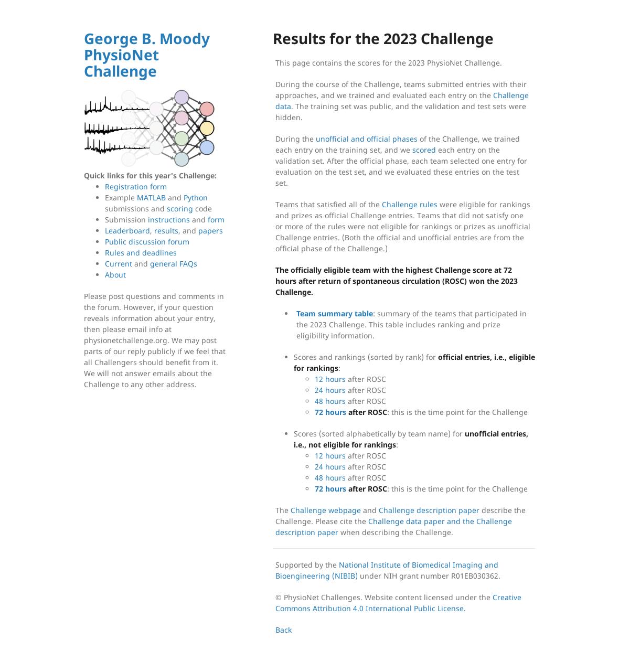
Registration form (136, 186)
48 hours (330, 401)
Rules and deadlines (141, 253)
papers (211, 231)
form (216, 220)
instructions (169, 220)
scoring (180, 209)
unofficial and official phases (367, 139)
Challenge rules (410, 204)
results (166, 231)
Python (196, 198)
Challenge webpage (326, 510)
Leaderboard (127, 231)
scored (424, 150)
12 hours (330, 379)
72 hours (330, 412)
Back (284, 630)
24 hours (330, 390)
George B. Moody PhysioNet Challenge (147, 55)
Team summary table (335, 313)
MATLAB (151, 198)
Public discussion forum (147, 242)
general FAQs (174, 264)
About (115, 275)
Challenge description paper (429, 510)
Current (119, 264)
